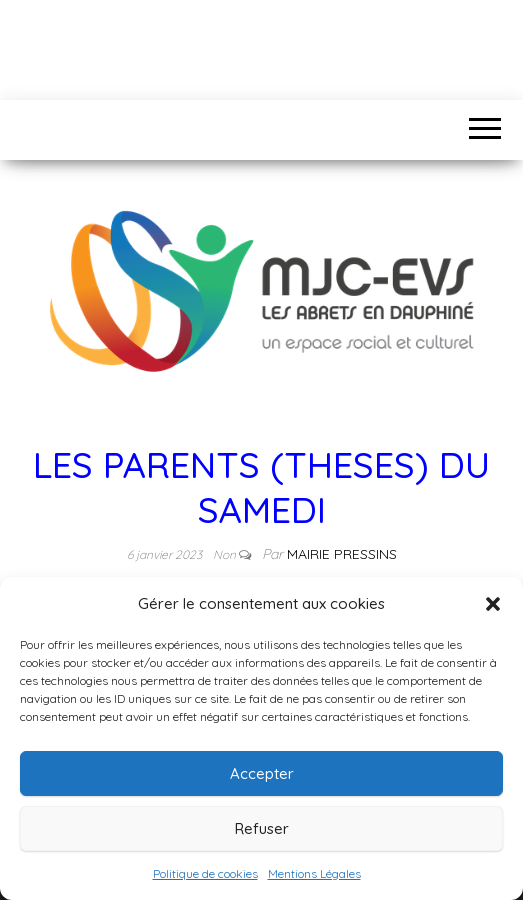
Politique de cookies (205, 873)
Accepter (262, 773)
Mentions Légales (314, 873)
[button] (493, 604)
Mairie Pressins (342, 554)
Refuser (262, 828)
